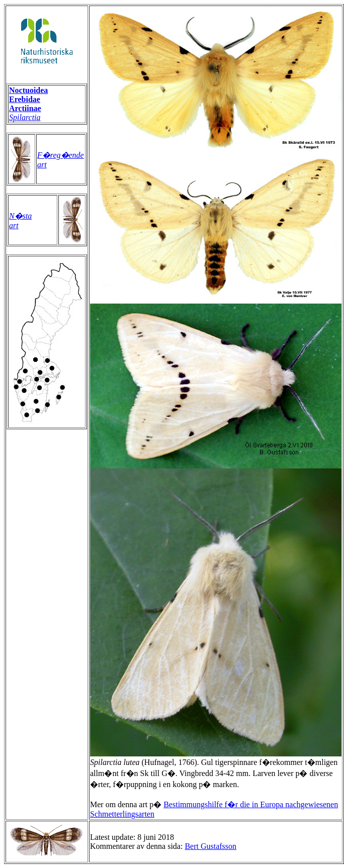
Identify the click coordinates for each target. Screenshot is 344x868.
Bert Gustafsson (210, 846)
